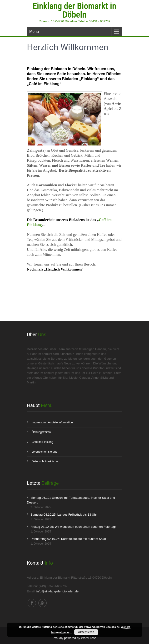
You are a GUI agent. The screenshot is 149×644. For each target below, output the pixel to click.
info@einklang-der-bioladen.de (57, 591)
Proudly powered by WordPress (75, 638)
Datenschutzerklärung (46, 461)
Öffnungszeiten (41, 432)
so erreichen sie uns (44, 452)
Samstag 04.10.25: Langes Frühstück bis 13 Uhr (64, 515)
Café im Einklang (42, 442)
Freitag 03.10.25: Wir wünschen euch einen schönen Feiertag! (73, 527)
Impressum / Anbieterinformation (52, 422)
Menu (34, 31)
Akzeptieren (86, 632)
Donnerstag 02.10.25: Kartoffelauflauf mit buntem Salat (68, 539)
